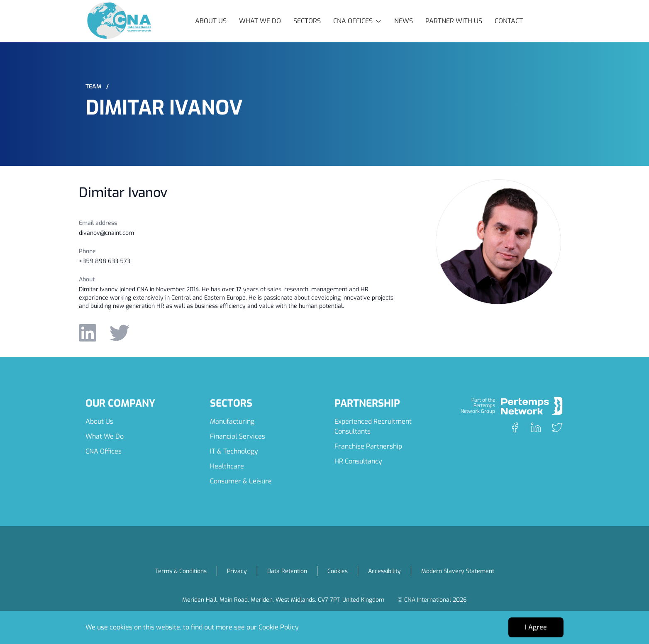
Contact (509, 21)
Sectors (307, 21)
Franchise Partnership (368, 446)
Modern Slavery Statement (458, 571)
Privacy (237, 571)
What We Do (260, 21)
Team (97, 87)
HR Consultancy (358, 461)
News (404, 21)
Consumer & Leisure (241, 481)
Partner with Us (454, 21)
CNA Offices (104, 451)
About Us (211, 21)
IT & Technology (234, 451)
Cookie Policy (279, 627)
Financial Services (238, 436)
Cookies (338, 571)
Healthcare (227, 466)
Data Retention (287, 571)
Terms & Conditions (181, 571)
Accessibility (384, 571)
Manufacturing (232, 421)
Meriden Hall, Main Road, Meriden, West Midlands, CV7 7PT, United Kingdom (283, 600)
